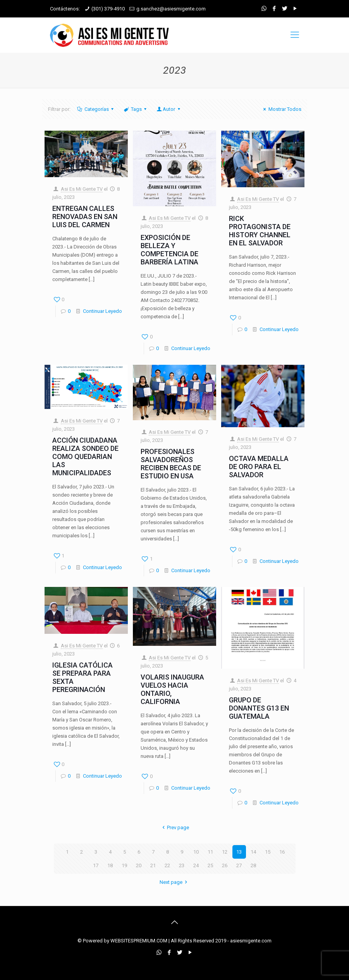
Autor (169, 109)
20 (139, 865)
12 (225, 852)
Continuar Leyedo (102, 311)
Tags (136, 109)
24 (196, 865)
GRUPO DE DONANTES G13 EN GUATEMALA (259, 708)
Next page (174, 882)
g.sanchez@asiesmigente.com (171, 9)
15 (268, 852)
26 (225, 865)
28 (253, 865)
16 (282, 852)
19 (124, 865)
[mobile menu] (295, 35)
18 (110, 865)
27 (239, 865)
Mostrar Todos (281, 109)
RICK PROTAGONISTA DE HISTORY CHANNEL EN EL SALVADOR (260, 231)
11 (210, 852)
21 (153, 865)
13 (239, 852)
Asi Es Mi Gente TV (82, 189)
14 (253, 852)
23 (182, 865)
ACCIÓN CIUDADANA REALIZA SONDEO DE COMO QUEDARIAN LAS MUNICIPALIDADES (85, 456)
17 (96, 865)
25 (210, 865)
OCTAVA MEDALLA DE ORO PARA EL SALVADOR (259, 467)
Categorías (96, 109)
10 (196, 852)
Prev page (174, 827)
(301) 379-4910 (108, 9)
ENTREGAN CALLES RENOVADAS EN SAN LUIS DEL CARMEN (85, 217)
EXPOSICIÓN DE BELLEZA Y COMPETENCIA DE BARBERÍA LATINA (169, 250)
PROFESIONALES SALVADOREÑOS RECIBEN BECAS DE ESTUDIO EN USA (171, 464)
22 (167, 865)
